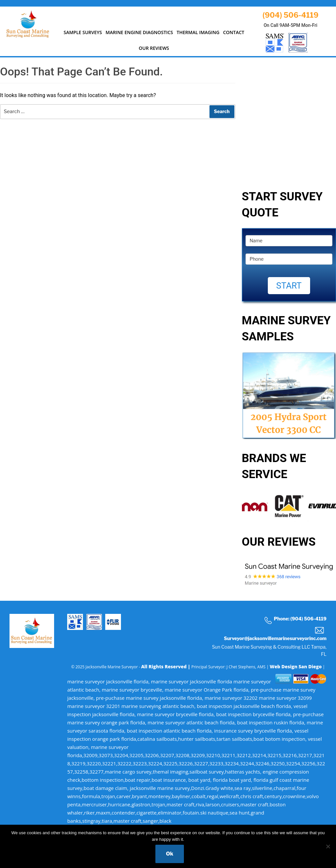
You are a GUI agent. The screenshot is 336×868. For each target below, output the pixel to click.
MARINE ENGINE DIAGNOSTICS (139, 32)
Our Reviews (154, 48)
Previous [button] (237, 506)
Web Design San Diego (296, 666)
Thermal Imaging (198, 32)
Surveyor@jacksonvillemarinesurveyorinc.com (275, 634)
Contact (234, 32)
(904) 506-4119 (291, 15)
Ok (169, 854)
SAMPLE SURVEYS (83, 32)
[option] (289, 506)
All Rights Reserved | (166, 666)
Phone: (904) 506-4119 (295, 620)
